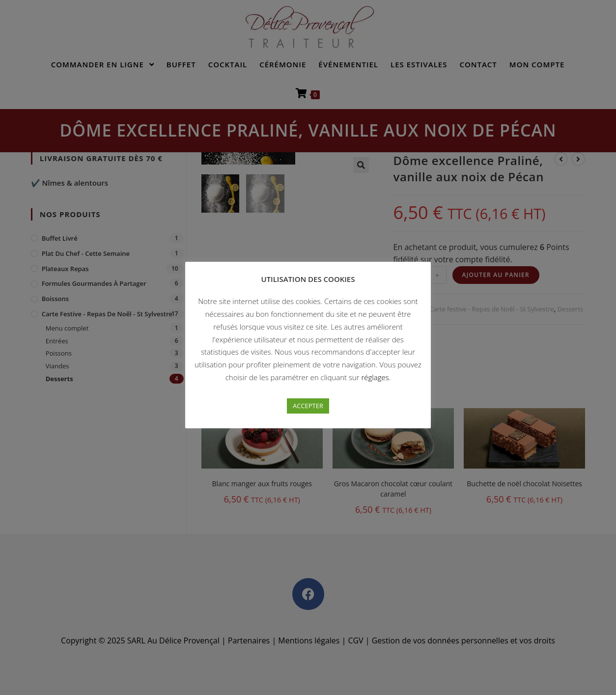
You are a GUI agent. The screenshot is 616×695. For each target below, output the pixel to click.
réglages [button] (375, 377)
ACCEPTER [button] (308, 406)
